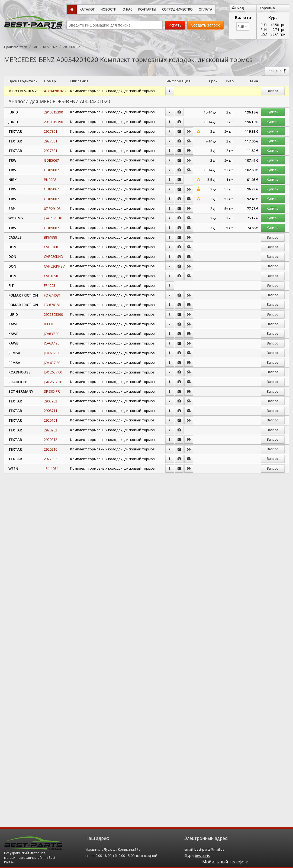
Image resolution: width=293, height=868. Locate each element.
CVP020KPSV (54, 266)
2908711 (51, 411)
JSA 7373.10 (53, 218)
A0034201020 (55, 91)
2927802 (51, 459)
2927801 (51, 131)
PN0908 (50, 180)
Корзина (267, 8)
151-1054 (51, 469)
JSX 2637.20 (53, 382)
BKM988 (50, 237)
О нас (127, 9)
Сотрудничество (177, 9)
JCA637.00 (52, 334)
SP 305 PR (52, 391)
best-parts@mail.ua (209, 849)
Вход (238, 8)
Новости (109, 9)
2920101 (51, 420)
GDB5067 (51, 160)
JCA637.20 (52, 343)
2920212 (51, 440)
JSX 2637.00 (53, 372)
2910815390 (53, 112)
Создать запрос (205, 25)
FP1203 (50, 285)
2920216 (51, 449)
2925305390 (53, 314)
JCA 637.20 (52, 363)
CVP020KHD (54, 256)
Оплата (205, 9)
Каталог (87, 9)
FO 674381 (52, 305)
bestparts (202, 856)
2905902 (51, 401)
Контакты (147, 9)
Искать (175, 25)
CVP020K (51, 247)
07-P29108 (52, 209)
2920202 (51, 430)
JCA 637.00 (52, 353)
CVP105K (51, 276)
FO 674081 (52, 295)
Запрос (273, 91)
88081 (49, 324)
